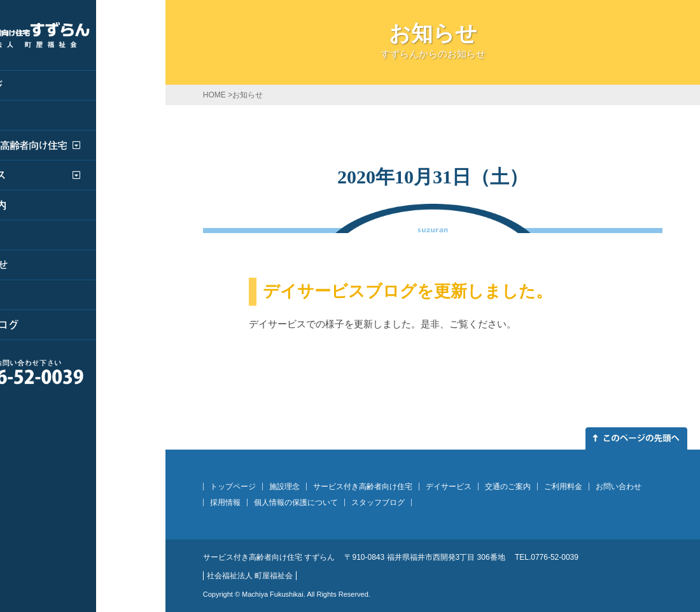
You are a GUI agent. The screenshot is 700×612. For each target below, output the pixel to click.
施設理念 (284, 487)
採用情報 (225, 502)
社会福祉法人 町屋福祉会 (250, 576)
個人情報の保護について (296, 502)
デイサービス (449, 487)
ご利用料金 (563, 487)
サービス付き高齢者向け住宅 (363, 487)
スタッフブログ (378, 502)
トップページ (233, 487)
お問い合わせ (619, 487)
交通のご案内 (508, 487)
